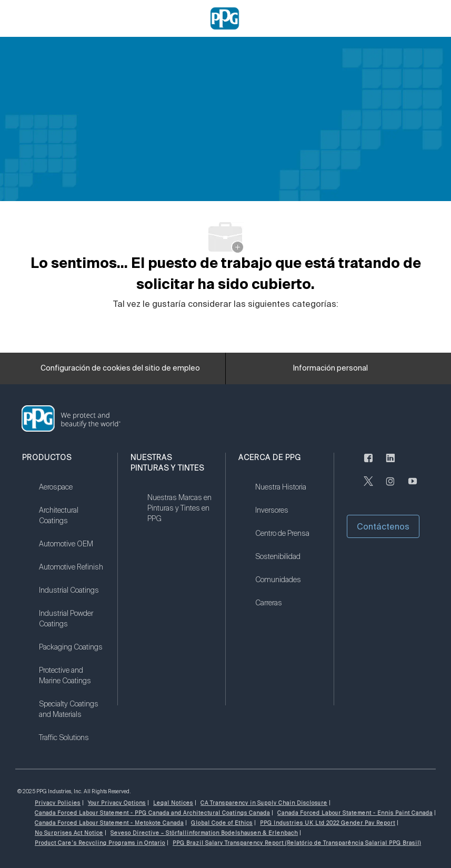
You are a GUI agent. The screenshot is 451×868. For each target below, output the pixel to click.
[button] (383, 526)
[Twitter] (368, 487)
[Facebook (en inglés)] (368, 464)
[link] (72, 494)
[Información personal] (330, 368)
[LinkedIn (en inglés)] (390, 464)
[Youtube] (413, 487)
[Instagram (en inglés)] (390, 487)
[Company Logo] (225, 18)
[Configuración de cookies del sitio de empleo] (120, 368)
